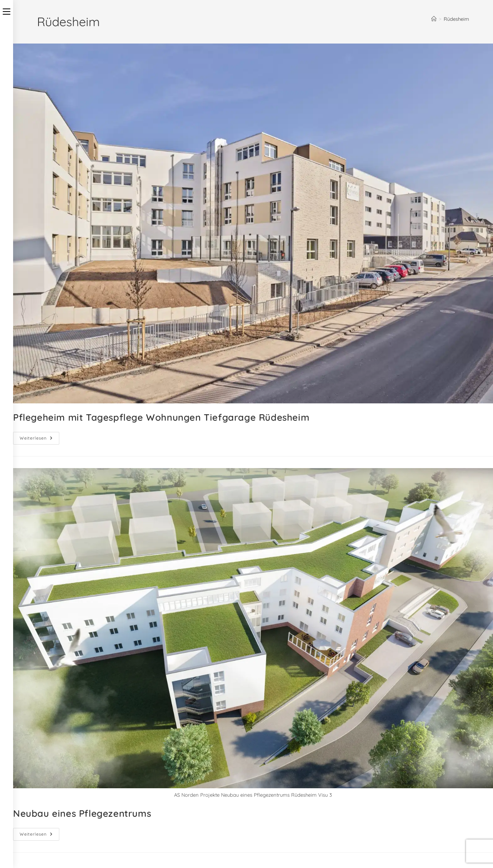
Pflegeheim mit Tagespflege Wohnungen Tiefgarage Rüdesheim (161, 417)
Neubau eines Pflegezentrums (82, 813)
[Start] (434, 19)
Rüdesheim (456, 19)
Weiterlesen (39, 436)
